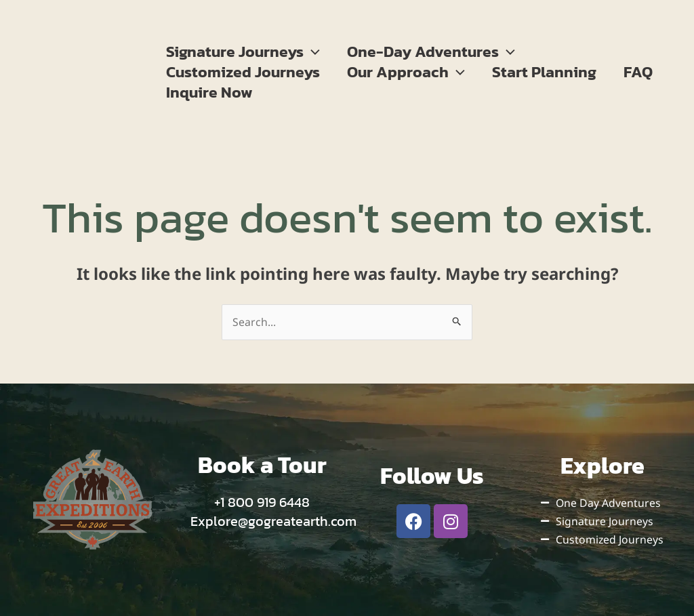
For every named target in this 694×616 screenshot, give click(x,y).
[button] (314, 52)
